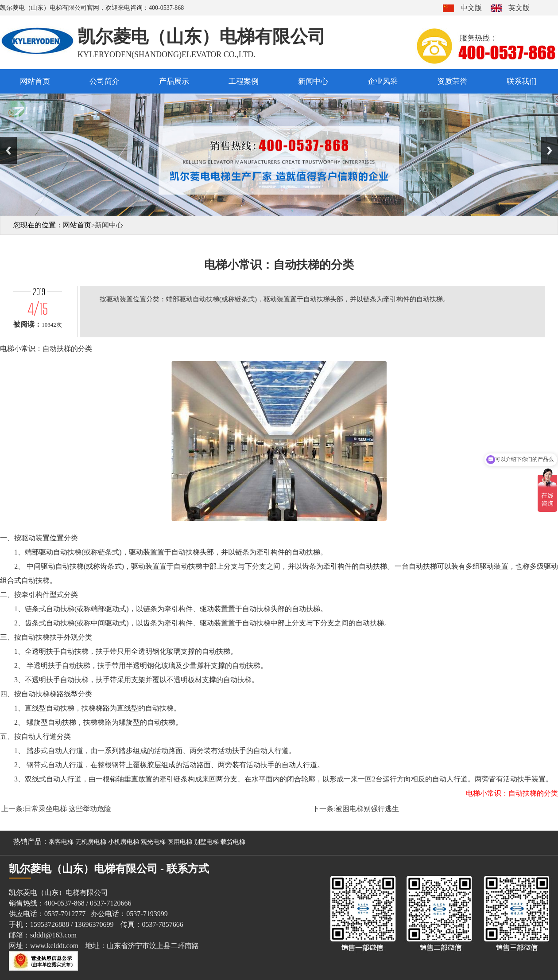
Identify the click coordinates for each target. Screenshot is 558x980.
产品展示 (174, 81)
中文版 (471, 8)
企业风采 (383, 81)
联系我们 (522, 81)
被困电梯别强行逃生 (367, 809)
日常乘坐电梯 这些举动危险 (68, 809)
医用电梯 (180, 842)
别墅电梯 (206, 842)
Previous (8, 150)
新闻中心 (313, 81)
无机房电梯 (91, 842)
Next (550, 150)
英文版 (519, 8)
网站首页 (35, 81)
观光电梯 (153, 842)
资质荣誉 (452, 81)
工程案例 (244, 81)
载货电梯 (233, 842)
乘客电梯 (61, 842)
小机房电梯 (124, 842)
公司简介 (105, 81)
